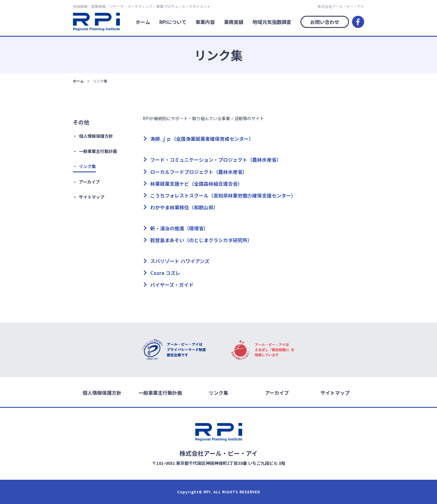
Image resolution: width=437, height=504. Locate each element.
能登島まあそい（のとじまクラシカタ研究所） (201, 240)
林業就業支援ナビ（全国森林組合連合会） (196, 184)
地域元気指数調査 (272, 22)
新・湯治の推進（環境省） (179, 228)
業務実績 (234, 22)
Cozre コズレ (165, 273)
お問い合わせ (325, 22)
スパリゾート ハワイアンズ (180, 261)
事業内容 (205, 22)
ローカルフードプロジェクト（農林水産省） (199, 172)
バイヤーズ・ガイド (172, 285)
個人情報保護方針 (96, 136)
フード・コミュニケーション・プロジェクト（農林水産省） (216, 160)
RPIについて (173, 22)
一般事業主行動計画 (98, 151)
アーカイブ (89, 182)
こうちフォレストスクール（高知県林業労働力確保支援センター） (223, 195)
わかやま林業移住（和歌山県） (184, 207)
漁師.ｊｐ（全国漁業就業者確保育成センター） (202, 139)
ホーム (143, 22)
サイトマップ (92, 197)
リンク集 (87, 166)
